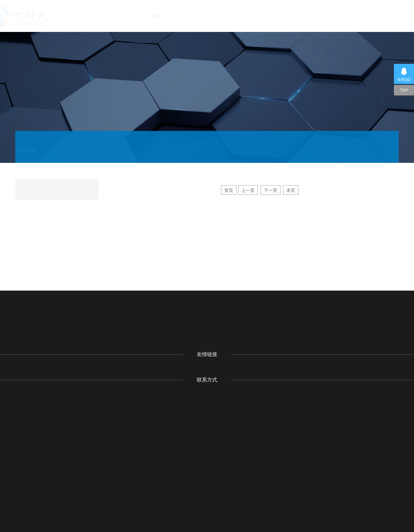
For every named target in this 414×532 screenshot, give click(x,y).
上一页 (248, 190)
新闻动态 (226, 16)
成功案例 (316, 16)
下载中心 (287, 16)
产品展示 (257, 16)
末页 (291, 190)
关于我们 (194, 16)
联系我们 (345, 16)
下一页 (271, 190)
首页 (166, 16)
